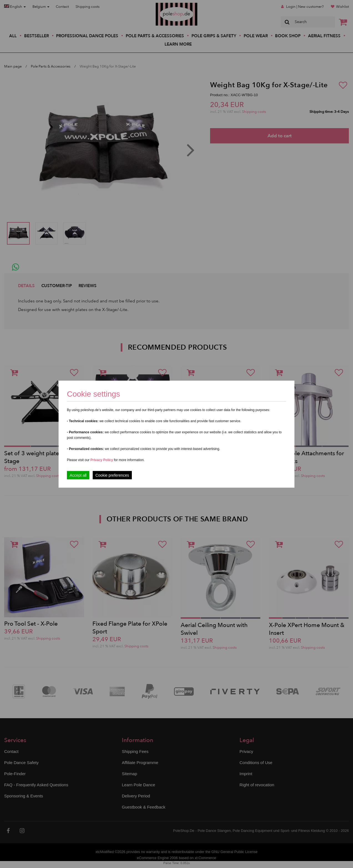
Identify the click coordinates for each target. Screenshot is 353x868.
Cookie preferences (112, 475)
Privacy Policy (102, 460)
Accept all (78, 475)
